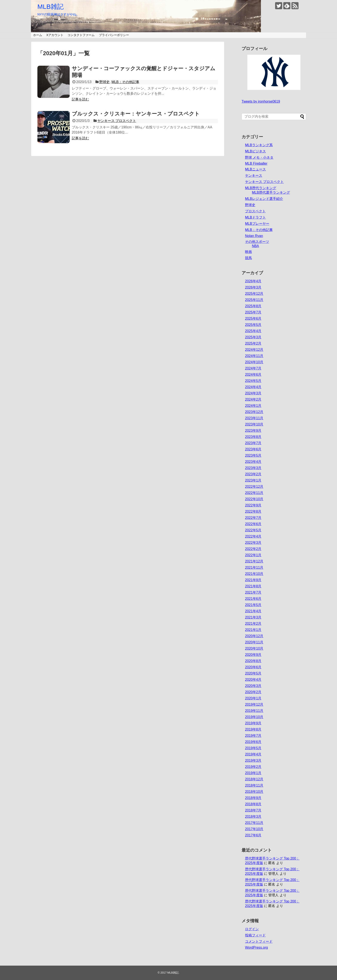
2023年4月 (253, 462)
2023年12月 (254, 412)
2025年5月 (253, 325)
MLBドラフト (255, 217)
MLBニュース (255, 169)
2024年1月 (253, 406)
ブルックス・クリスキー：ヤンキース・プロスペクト (136, 114)
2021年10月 (254, 574)
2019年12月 (254, 704)
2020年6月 (253, 667)
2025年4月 (253, 331)
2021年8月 (253, 586)
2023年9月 (253, 431)
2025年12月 (254, 294)
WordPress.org (256, 947)
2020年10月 (254, 648)
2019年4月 (253, 754)
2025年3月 (253, 337)
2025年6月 (253, 318)
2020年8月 (253, 661)
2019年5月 (253, 748)
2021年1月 (253, 630)
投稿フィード (255, 935)
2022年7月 (253, 518)
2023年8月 (253, 437)
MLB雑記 (51, 7)
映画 (248, 252)
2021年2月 (253, 624)
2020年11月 (254, 642)
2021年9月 (253, 580)
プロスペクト (255, 211)
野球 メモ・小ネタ (259, 157)
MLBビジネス (255, 151)
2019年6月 (253, 742)
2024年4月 (253, 387)
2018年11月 (254, 785)
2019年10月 (254, 717)
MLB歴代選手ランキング (271, 192)
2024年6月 (253, 375)
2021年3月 (253, 617)
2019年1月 (253, 773)
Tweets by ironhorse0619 (261, 101)
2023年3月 (253, 468)
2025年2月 (253, 343)
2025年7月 (253, 312)
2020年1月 (253, 698)
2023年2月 (253, 474)
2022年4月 (253, 536)
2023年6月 (253, 449)
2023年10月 (254, 424)
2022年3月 (253, 543)
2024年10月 (254, 362)
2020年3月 (253, 686)
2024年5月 (253, 381)
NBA (255, 246)
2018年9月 (253, 798)
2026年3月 (253, 287)
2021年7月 (253, 592)
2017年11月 (254, 823)
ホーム (38, 35)
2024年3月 (253, 393)
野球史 (104, 82)
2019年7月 (253, 736)
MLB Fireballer (256, 163)
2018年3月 (253, 817)
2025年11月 (254, 300)
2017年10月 (254, 829)
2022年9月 (253, 505)
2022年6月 (253, 524)
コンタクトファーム (81, 35)
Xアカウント (55, 35)
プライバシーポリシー (114, 35)
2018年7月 (253, 810)
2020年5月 (253, 673)
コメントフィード (259, 941)
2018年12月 (254, 779)
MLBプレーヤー (257, 224)
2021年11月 (254, 567)
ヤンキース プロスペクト (117, 121)
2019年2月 (253, 767)
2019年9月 (253, 723)
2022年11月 (254, 493)
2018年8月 (253, 804)
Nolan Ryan (254, 236)
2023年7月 (253, 443)
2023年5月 (253, 455)
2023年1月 (253, 480)
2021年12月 (254, 561)
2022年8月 (253, 511)
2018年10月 (254, 792)
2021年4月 (253, 611)
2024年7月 (253, 368)
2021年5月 (253, 605)
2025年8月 (253, 306)
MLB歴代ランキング (261, 188)
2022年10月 (254, 499)
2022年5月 (253, 530)
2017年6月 (253, 835)
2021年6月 (253, 599)
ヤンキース (254, 175)
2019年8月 (253, 729)
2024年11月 (254, 356)
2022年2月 (253, 549)
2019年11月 (254, 711)
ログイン (252, 929)
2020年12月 (254, 636)
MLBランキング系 (259, 145)
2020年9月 (253, 655)
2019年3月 (253, 760)
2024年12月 (254, 350)
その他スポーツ (257, 242)
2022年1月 (253, 555)
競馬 (248, 258)
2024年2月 (253, 399)
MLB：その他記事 (125, 82)
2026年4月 (253, 281)
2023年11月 (254, 418)
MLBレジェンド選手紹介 (264, 199)
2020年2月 (253, 692)
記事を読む (80, 99)
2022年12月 (254, 487)
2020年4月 (253, 680)
